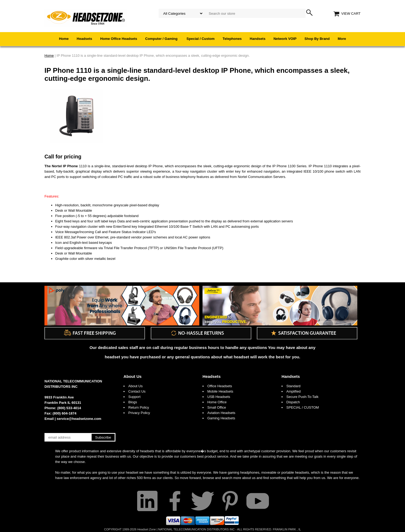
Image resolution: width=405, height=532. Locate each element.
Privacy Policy (139, 413)
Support (134, 397)
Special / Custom (200, 39)
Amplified (293, 391)
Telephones (232, 39)
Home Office (217, 402)
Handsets (258, 39)
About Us (133, 376)
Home (64, 39)
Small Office (217, 407)
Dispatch (293, 402)
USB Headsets (219, 397)
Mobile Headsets (220, 391)
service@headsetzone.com (79, 419)
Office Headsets (220, 386)
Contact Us (137, 391)
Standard (293, 386)
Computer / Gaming (162, 39)
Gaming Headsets (221, 418)
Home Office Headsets (119, 39)
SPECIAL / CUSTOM (303, 407)
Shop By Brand (317, 39)
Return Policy (139, 407)
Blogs (133, 402)
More (342, 39)
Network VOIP (285, 39)
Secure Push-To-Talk (302, 397)
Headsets (84, 39)
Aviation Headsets (221, 413)
